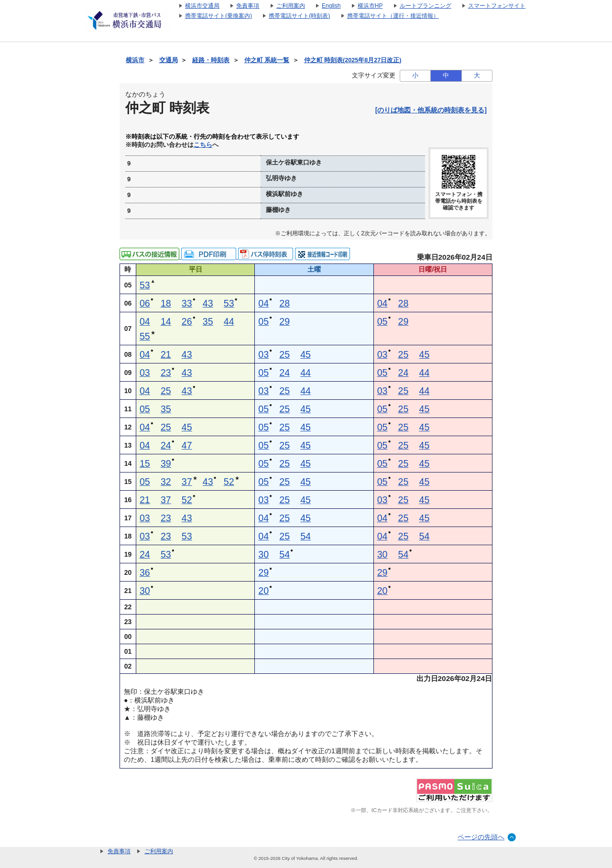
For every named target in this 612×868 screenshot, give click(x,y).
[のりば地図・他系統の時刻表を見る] (431, 110)
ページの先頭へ (481, 837)
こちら (203, 145)
